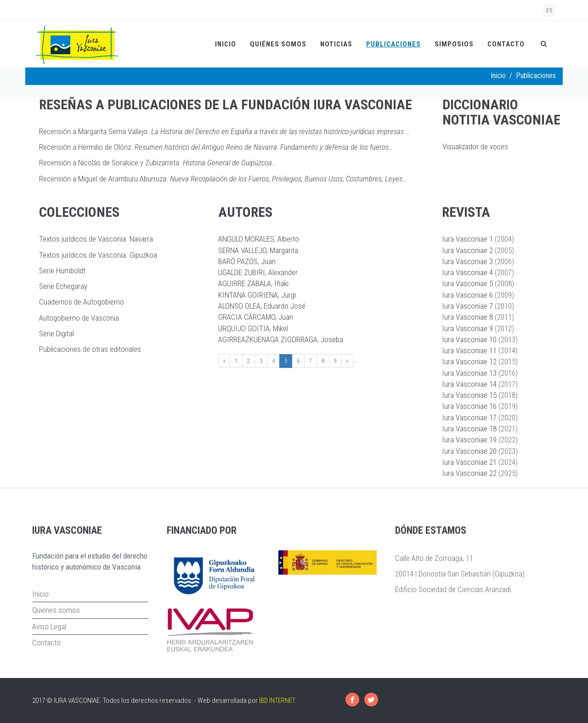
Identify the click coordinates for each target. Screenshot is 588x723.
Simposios (454, 44)
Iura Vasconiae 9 (467, 328)
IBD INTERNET (277, 700)
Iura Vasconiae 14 (469, 384)
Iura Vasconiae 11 (469, 350)
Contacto (506, 44)
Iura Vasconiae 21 (469, 462)
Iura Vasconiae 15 (469, 395)
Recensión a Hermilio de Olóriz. (216, 147)
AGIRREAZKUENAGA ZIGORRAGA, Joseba (281, 339)
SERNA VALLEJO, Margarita (258, 250)
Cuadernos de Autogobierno (82, 302)
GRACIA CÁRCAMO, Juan (256, 317)
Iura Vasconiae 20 (469, 451)
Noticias (336, 44)
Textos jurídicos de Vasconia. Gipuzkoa (98, 255)
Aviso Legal (49, 627)
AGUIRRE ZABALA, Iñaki (253, 283)
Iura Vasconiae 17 (469, 418)
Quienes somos (56, 610)
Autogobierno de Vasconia (79, 318)
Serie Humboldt (62, 271)
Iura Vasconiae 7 (467, 306)
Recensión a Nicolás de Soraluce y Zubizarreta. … (158, 163)
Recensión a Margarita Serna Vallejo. (224, 131)
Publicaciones (393, 44)
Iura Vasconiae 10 (469, 339)
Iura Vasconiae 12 (469, 361)
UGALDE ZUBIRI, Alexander (258, 272)
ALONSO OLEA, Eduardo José (262, 306)
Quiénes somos (278, 44)
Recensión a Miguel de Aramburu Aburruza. (223, 179)
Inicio (226, 44)
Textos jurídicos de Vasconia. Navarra (96, 239)
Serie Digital (57, 333)
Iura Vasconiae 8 (467, 317)
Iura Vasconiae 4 (467, 272)
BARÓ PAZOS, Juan (247, 261)
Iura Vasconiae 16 (469, 406)
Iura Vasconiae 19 (469, 440)
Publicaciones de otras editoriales (90, 349)
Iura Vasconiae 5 (467, 283)
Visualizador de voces (475, 147)
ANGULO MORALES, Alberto (259, 239)
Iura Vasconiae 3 (467, 261)
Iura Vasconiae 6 (467, 295)
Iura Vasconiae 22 (469, 473)
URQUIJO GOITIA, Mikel (253, 328)
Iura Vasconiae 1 (467, 239)
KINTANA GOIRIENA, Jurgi (257, 295)
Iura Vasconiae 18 (469, 429)
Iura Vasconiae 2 (467, 250)
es (549, 11)
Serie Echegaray (63, 286)
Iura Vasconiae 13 (469, 373)
